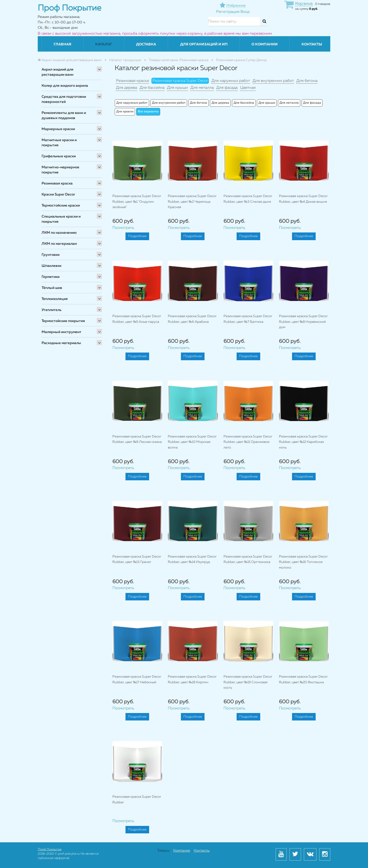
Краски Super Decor (58, 194)
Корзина (304, 4)
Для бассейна (152, 88)
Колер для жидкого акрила (65, 86)
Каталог (104, 44)
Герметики (51, 277)
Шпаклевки (51, 266)
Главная (62, 44)
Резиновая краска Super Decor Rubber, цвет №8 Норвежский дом (303, 322)
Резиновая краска (57, 183)
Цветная (248, 88)
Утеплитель (51, 310)
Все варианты (148, 112)
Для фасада (227, 88)
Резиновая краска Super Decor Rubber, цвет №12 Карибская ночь (303, 442)
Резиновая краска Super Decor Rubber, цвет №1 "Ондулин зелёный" (137, 202)
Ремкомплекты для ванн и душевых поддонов (64, 115)
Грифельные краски (59, 156)
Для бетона (307, 81)
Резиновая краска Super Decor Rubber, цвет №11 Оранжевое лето (248, 442)
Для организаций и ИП (204, 44)
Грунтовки (51, 255)
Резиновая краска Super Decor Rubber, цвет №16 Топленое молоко (303, 562)
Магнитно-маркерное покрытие (60, 170)
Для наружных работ (231, 81)
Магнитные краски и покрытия (59, 143)
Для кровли (125, 112)
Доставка (146, 44)
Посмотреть (123, 228)
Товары (163, 851)
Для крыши (177, 88)
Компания (182, 851)
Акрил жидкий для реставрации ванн (57, 72)
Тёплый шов (52, 288)
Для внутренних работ (273, 81)
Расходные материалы (61, 343)
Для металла (202, 88)
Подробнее (137, 236)
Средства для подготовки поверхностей (64, 99)
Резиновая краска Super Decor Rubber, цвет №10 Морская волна (192, 442)
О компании (265, 44)
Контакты (312, 44)
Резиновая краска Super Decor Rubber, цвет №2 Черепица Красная (192, 202)
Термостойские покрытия (63, 321)
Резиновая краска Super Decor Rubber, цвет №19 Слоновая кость (248, 682)
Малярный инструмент (61, 332)
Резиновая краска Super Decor (180, 81)
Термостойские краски (61, 206)
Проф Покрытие (50, 850)
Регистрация (228, 12)
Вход (245, 12)
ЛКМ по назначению (59, 233)
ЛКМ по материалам (59, 244)
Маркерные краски (58, 129)
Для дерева (127, 88)
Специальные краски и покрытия (61, 219)
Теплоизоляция (55, 299)
